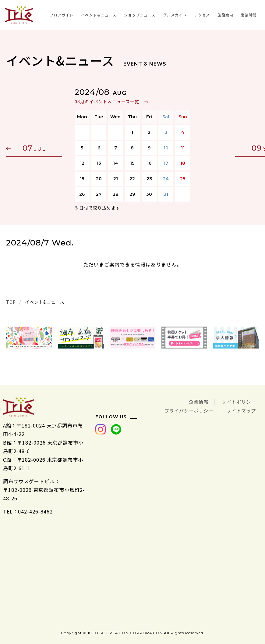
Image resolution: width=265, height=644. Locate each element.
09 (230, 148)
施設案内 (225, 15)
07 (35, 148)
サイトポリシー (238, 402)
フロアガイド (62, 15)
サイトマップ (240, 410)
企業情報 (196, 402)
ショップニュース (140, 15)
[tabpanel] (29, 338)
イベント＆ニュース (99, 15)
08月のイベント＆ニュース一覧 (107, 102)
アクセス (202, 15)
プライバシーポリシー (185, 410)
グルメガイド (175, 15)
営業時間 (249, 15)
